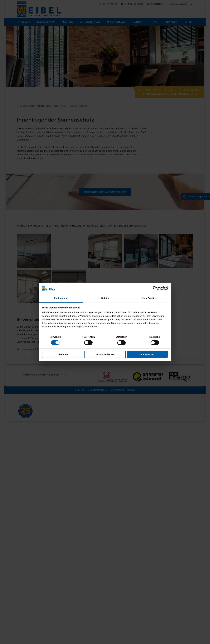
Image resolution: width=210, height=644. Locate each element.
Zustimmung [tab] (61, 298)
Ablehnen (63, 354)
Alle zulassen (147, 354)
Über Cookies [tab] (149, 298)
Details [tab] (105, 298)
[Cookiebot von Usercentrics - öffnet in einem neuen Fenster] (155, 288)
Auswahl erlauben (105, 354)
